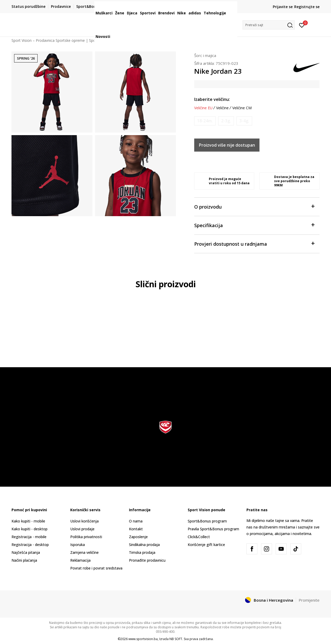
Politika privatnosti (86, 537)
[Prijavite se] (302, 25)
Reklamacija (80, 560)
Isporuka (78, 545)
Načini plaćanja (24, 560)
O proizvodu (254, 206)
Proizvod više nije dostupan (227, 145)
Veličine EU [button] (203, 108)
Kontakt (136, 529)
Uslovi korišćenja (84, 521)
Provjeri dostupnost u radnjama (254, 243)
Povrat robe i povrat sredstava (96, 568)
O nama (136, 521)
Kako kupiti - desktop (29, 529)
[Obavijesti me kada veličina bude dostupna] (205, 121)
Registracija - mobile (29, 537)
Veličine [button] (222, 108)
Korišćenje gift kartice (206, 545)
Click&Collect (199, 537)
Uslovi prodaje (82, 529)
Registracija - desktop (30, 545)
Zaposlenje (138, 537)
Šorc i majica (205, 55)
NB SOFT (176, 639)
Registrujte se (307, 7)
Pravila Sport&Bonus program (213, 529)
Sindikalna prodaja (144, 545)
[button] (269, 25)
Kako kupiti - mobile (28, 521)
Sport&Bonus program (207, 521)
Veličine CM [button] (242, 108)
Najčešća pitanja (26, 552)
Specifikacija (254, 225)
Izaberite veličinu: (212, 99)
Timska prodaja (142, 552)
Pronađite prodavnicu (147, 560)
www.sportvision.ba (143, 639)
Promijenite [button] (309, 600)
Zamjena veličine (84, 552)
